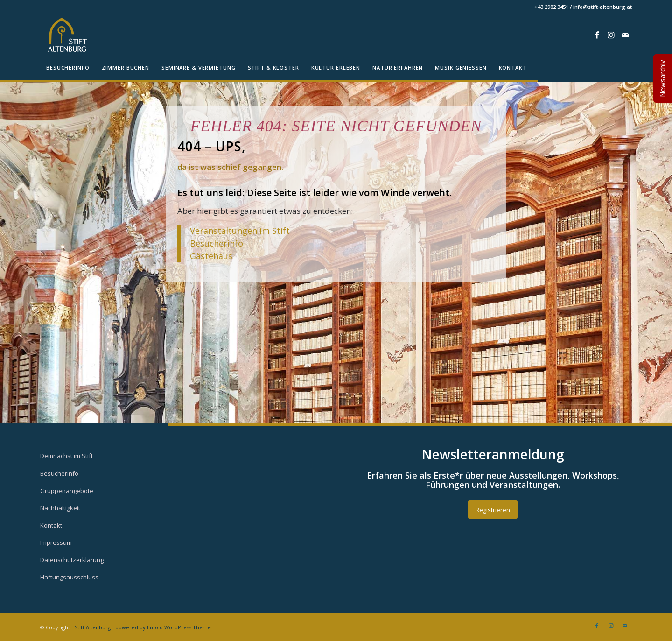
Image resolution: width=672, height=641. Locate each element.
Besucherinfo (217, 243)
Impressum (56, 542)
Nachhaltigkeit (60, 508)
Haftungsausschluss (69, 577)
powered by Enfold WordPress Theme (163, 627)
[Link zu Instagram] (611, 35)
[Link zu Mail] (625, 35)
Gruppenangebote (67, 491)
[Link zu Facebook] (597, 35)
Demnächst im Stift (66, 456)
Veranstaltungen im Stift (241, 231)
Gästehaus (211, 256)
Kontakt (51, 525)
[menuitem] (68, 68)
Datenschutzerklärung (72, 560)
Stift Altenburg (93, 627)
